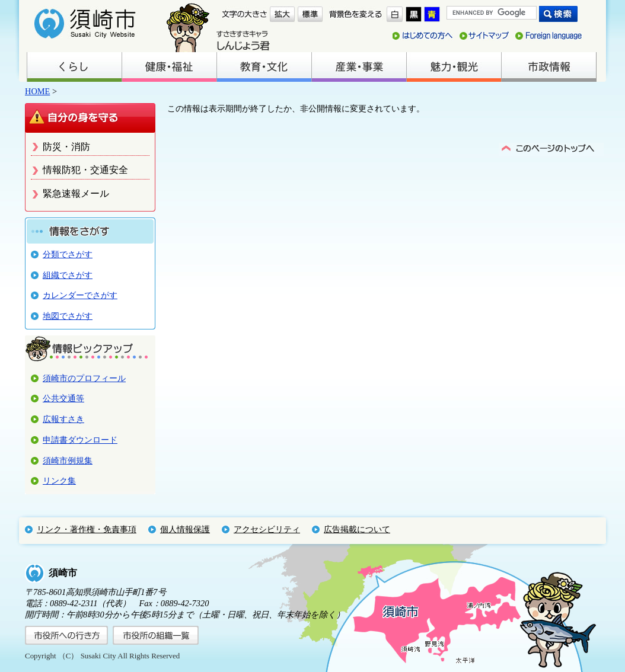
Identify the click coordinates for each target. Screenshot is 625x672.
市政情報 (549, 67)
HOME (37, 91)
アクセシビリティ (267, 529)
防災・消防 (66, 147)
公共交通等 (63, 398)
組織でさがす (68, 275)
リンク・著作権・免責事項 (87, 529)
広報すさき (63, 419)
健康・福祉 (169, 67)
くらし (74, 67)
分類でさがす (68, 254)
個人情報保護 (185, 529)
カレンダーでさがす (80, 295)
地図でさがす (68, 316)
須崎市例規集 (68, 460)
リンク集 (59, 481)
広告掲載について (357, 529)
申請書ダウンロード (80, 440)
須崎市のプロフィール (84, 378)
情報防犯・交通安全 (85, 170)
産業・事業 (359, 67)
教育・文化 (264, 67)
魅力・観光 (454, 67)
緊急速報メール (76, 193)
